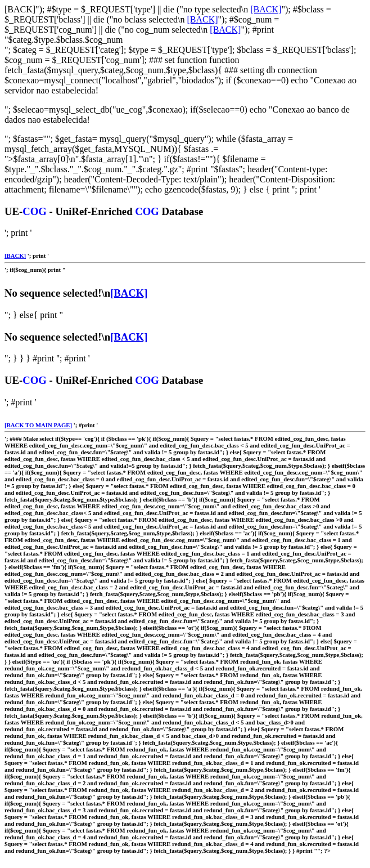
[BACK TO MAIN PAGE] (38, 425)
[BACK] (266, 9)
